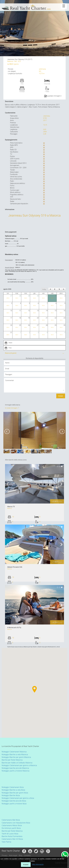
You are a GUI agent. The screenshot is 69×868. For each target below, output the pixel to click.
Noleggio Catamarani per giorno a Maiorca (19, 765)
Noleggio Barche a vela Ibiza (13, 790)
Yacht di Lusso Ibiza (10, 834)
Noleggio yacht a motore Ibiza (14, 804)
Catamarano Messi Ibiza (12, 825)
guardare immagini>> (53, 96)
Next (61, 484)
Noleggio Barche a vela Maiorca (15, 754)
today (44, 289)
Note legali (13, 855)
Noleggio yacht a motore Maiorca (15, 771)
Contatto (27, 855)
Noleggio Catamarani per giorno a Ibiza (18, 798)
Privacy (5, 855)
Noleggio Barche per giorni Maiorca (16, 757)
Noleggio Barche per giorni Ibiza (15, 793)
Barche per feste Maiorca (12, 760)
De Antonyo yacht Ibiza (11, 828)
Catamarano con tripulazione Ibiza (16, 823)
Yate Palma (6, 842)
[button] (26, 693)
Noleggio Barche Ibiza (11, 795)
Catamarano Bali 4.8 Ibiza (12, 839)
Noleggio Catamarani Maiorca (14, 752)
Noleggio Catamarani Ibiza (13, 787)
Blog (21, 855)
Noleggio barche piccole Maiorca (15, 768)
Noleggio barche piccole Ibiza (14, 801)
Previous (8, 484)
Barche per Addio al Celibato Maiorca (17, 763)
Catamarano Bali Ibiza (11, 820)
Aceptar (26, 865)
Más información (38, 864)
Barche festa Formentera (12, 836)
